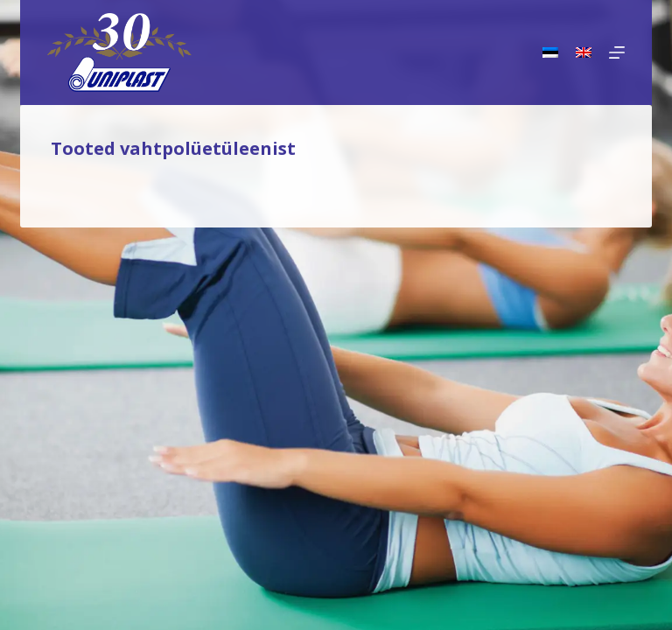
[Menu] (617, 52)
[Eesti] (550, 52)
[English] (584, 52)
